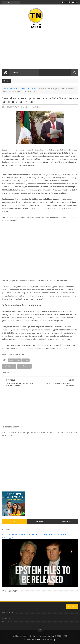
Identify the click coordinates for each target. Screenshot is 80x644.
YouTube (32, 88)
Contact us (72, 606)
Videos (22, 88)
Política (13, 88)
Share (24, 366)
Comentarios (66, 522)
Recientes (40, 522)
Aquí (55, 640)
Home (5, 88)
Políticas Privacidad (36, 640)
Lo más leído (14, 522)
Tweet (9, 366)
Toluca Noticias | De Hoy (43, 636)
